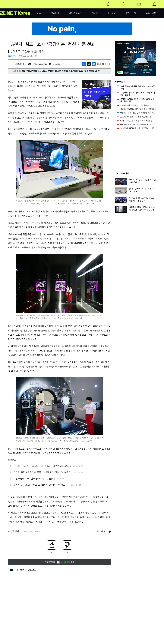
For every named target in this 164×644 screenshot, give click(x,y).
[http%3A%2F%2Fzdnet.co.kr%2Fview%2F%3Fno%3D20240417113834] (94, 64)
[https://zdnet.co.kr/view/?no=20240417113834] (84, 64)
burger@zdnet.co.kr (32, 532)
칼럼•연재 (131, 13)
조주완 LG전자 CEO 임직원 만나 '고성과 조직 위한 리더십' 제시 (42, 466)
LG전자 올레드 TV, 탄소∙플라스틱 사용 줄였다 (34, 479)
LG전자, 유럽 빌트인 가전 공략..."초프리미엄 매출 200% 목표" (42, 472)
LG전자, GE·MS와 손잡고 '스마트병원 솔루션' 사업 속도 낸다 (41, 485)
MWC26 (55, 13)
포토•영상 (151, 13)
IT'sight (112, 13)
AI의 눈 (95, 13)
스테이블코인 (75, 13)
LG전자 (21, 570)
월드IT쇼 (33, 570)
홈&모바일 (12, 56)
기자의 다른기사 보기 (57, 64)
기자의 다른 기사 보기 (100, 531)
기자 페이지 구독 (40, 64)
